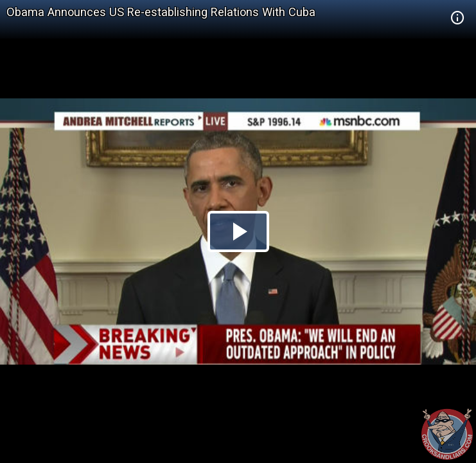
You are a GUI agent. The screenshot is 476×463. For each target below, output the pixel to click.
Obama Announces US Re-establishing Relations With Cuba (161, 12)
